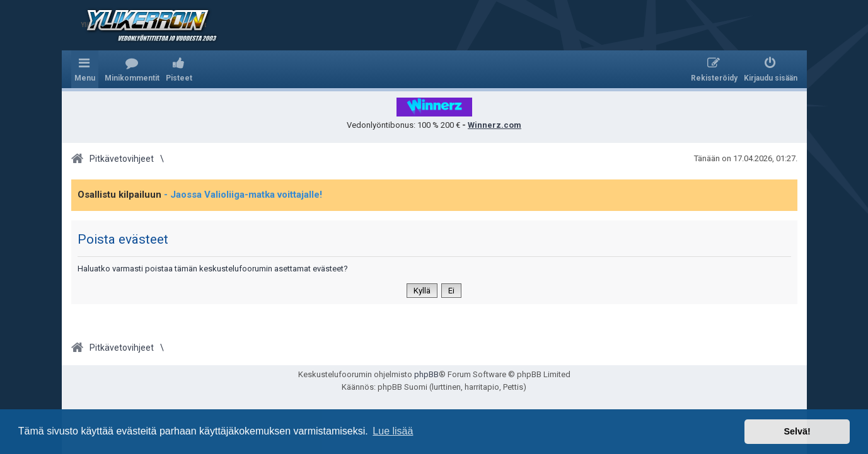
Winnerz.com (495, 125)
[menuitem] (132, 69)
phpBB (426, 374)
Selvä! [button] (797, 431)
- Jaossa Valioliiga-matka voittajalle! (243, 195)
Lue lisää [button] (393, 431)
